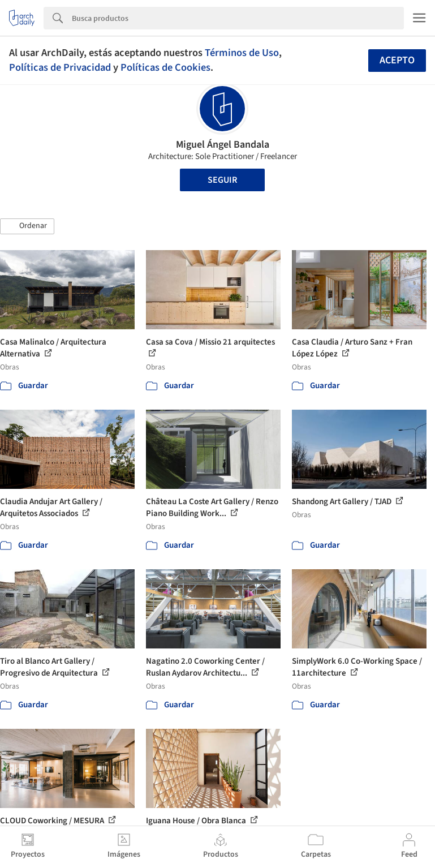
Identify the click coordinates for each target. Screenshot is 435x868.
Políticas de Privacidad (60, 67)
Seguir (222, 180)
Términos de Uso (242, 53)
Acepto (397, 60)
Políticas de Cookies (165, 67)
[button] (27, 226)
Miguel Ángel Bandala (223, 145)
